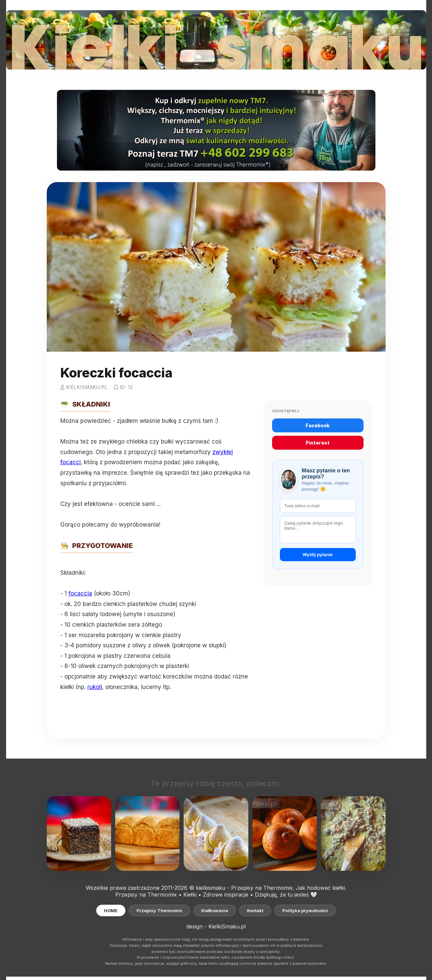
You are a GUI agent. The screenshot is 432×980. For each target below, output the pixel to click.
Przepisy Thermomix (159, 910)
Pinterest (318, 443)
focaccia (80, 593)
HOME (111, 910)
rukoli (95, 687)
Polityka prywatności (305, 910)
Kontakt (255, 910)
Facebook (318, 425)
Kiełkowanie (215, 910)
